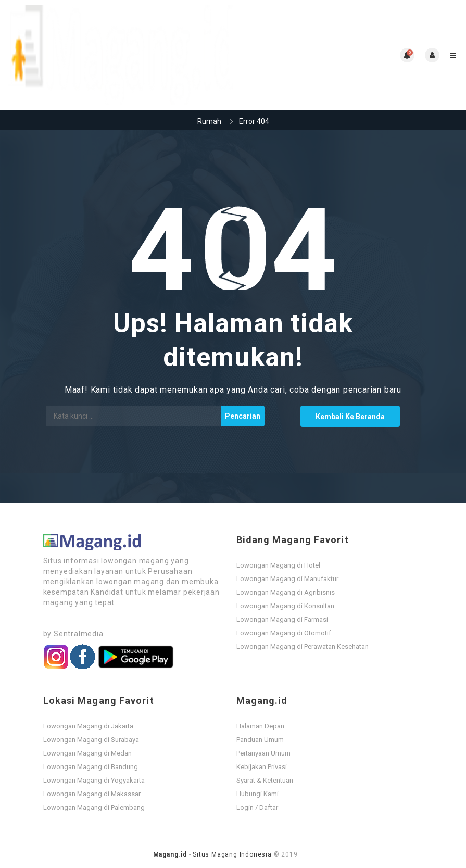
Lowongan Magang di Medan (87, 753)
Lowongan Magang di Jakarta (88, 726)
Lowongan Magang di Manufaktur (287, 579)
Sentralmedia (79, 634)
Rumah (209, 121)
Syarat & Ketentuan (265, 780)
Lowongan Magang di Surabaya (91, 740)
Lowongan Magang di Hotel (278, 565)
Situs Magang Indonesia (232, 854)
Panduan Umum (260, 740)
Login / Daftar (257, 807)
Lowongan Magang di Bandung (91, 767)
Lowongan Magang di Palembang (94, 807)
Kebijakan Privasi (262, 767)
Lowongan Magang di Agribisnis (286, 592)
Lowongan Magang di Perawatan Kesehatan (303, 646)
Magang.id (170, 854)
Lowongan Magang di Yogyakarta (94, 780)
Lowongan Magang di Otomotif (284, 633)
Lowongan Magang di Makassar (92, 794)
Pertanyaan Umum (263, 753)
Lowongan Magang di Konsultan (285, 606)
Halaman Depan (260, 726)
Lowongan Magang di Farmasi (282, 619)
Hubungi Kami (257, 794)
